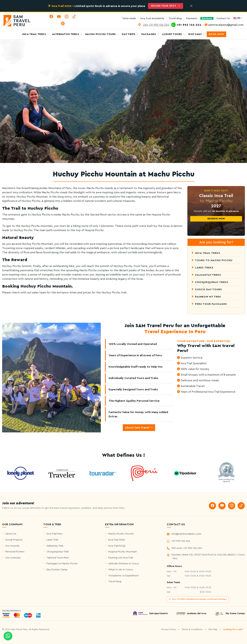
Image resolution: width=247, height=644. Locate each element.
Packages (150, 34)
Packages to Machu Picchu (62, 563)
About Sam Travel (139, 428)
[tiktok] (74, 17)
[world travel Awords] (226, 473)
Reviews (207, 18)
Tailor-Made (129, 18)
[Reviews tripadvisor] (185, 473)
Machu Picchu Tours (102, 34)
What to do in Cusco (121, 570)
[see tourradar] (103, 473)
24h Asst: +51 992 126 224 (184, 549)
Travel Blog (175, 18)
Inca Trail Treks (36, 34)
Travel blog (115, 581)
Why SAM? (197, 34)
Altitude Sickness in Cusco (124, 563)
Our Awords (12, 546)
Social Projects (14, 540)
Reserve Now (216, 219)
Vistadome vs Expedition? (124, 576)
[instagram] (67, 17)
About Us (11, 534)
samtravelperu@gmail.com (224, 25)
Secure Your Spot (166, 6)
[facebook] (51, 17)
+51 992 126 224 (179, 542)
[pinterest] (63, 24)
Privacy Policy (169, 629)
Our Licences (13, 558)
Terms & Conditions (192, 629)
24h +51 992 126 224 (156, 25)
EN (237, 18)
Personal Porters (15, 552)
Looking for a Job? (233, 629)
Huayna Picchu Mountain (123, 552)
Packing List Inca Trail (121, 558)
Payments (192, 18)
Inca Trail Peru (54, 534)
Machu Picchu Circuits (121, 534)
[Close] (191, 6)
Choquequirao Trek (58, 552)
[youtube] (59, 17)
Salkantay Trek (55, 546)
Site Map (213, 629)
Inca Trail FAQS (117, 546)
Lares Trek (52, 540)
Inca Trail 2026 (117, 540)
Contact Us (223, 18)
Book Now (216, 34)
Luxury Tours (174, 34)
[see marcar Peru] (144, 473)
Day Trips (130, 34)
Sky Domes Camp (57, 570)
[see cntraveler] (21, 473)
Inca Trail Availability (152, 18)
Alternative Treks (67, 34)
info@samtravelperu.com (184, 534)
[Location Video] (140, 25)
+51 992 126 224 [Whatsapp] (187, 25)
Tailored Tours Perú (58, 558)
